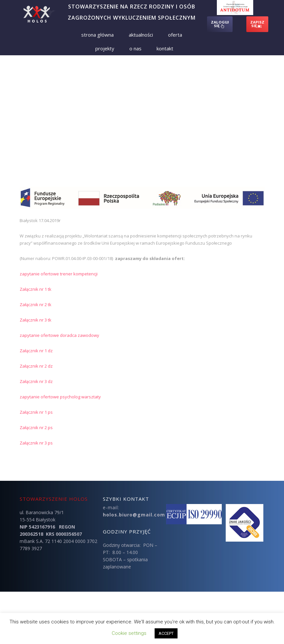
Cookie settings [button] (129, 633)
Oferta (175, 35)
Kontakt (165, 48)
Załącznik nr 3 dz (36, 381)
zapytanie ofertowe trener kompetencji (59, 274)
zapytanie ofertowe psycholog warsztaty (60, 397)
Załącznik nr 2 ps (36, 427)
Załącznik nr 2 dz (36, 366)
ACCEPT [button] (166, 633)
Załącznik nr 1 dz (36, 351)
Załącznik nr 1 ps (36, 412)
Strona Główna (97, 35)
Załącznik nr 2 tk (36, 305)
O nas (135, 48)
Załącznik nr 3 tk (36, 320)
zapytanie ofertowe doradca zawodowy (59, 335)
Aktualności (141, 35)
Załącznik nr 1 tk (36, 289)
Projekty (105, 48)
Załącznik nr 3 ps (36, 443)
